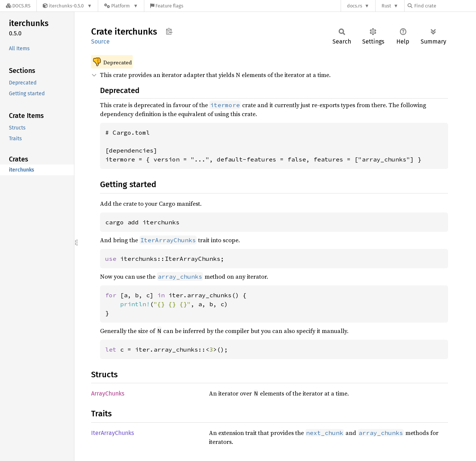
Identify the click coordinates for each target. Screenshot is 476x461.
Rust (386, 6)
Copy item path (169, 31)
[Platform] (121, 6)
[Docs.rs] (18, 6)
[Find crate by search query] (445, 6)
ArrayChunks (108, 393)
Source (100, 41)
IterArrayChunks (112, 433)
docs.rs (355, 6)
